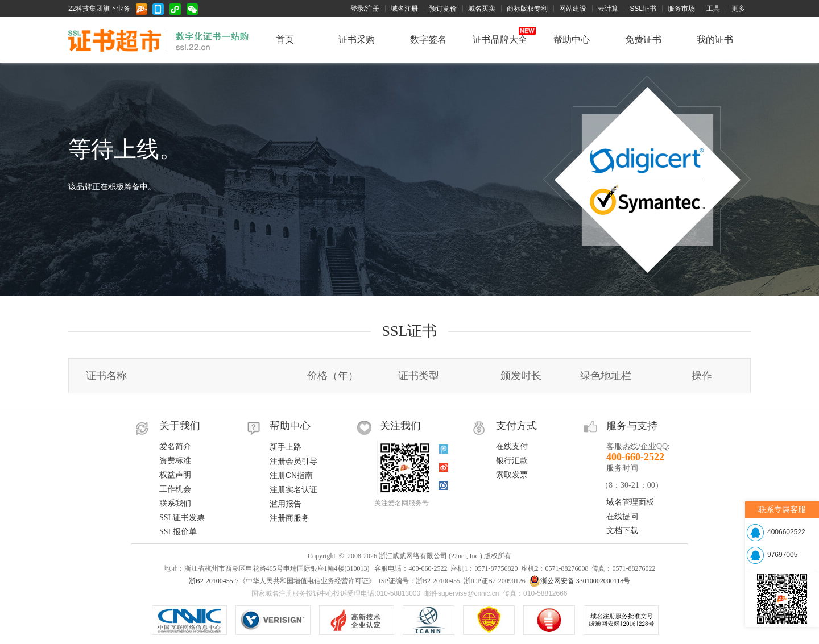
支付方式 (516, 426)
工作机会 (175, 489)
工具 (713, 9)
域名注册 (404, 9)
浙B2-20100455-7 (214, 581)
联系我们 (175, 503)
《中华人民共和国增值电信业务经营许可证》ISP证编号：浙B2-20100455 (489, 620)
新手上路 (286, 447)
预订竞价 (443, 9)
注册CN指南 (291, 475)
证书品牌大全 (500, 40)
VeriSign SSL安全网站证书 (357, 620)
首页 (285, 40)
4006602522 (786, 532)
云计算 (608, 9)
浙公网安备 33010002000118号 (580, 581)
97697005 (782, 555)
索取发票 (512, 475)
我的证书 (715, 40)
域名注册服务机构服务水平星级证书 (549, 620)
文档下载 (622, 531)
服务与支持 (632, 426)
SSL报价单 (178, 532)
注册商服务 (289, 518)
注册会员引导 (293, 461)
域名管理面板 (630, 502)
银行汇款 (512, 461)
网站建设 (573, 9)
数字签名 (428, 40)
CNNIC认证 (189, 620)
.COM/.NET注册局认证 (273, 620)
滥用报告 (286, 504)
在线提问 (622, 516)
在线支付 (512, 446)
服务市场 (681, 9)
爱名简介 (175, 446)
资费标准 (175, 461)
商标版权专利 (527, 9)
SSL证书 (643, 9)
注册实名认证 (293, 489)
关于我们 (180, 426)
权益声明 (175, 475)
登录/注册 (365, 9)
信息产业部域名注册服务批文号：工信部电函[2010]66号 (621, 620)
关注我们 (400, 426)
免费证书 (643, 40)
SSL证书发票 (182, 518)
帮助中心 (572, 40)
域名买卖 (482, 9)
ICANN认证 (429, 620)
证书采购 (357, 40)
